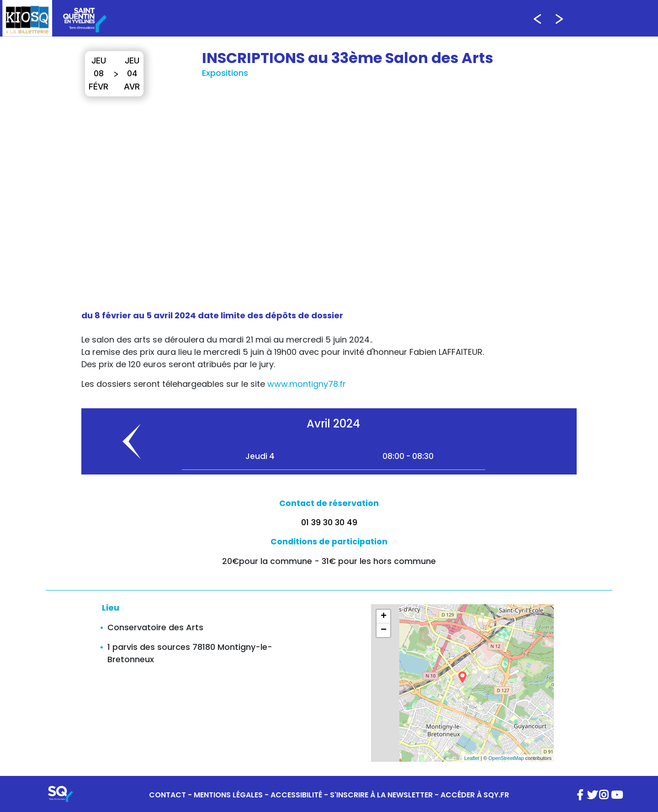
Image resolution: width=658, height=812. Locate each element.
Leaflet (472, 758)
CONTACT (167, 795)
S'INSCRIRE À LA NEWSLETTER (381, 795)
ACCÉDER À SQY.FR (475, 795)
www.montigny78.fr (307, 384)
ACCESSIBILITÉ (296, 795)
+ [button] (384, 617)
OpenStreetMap (506, 758)
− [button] (384, 630)
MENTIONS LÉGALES (228, 795)
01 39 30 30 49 (329, 522)
